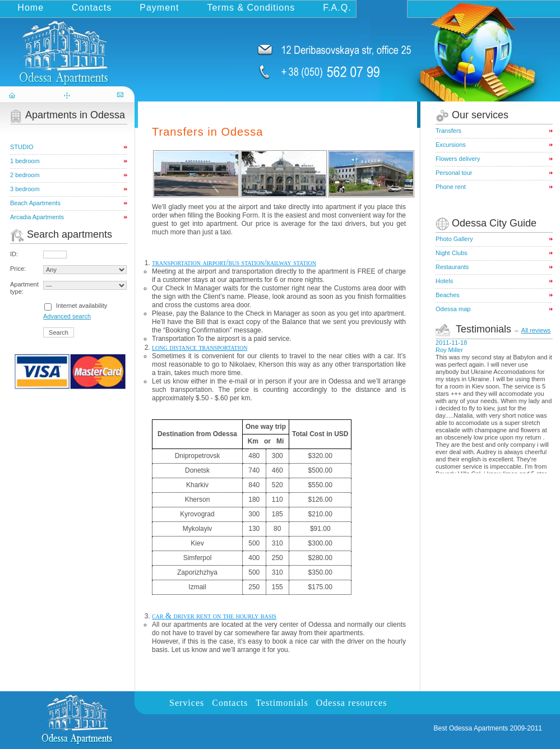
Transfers (448, 131)
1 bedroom (25, 161)
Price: (18, 269)
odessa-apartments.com (68, 47)
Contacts (92, 8)
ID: (14, 254)
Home (31, 8)
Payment (159, 8)
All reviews (536, 330)
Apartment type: (24, 288)
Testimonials (282, 703)
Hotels (444, 281)
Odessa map (453, 309)
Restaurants (452, 267)
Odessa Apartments (478, 728)
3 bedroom (25, 189)
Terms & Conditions (251, 8)
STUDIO (22, 147)
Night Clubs (452, 253)
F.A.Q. (337, 8)
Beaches (448, 295)
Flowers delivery (458, 159)
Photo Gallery (454, 239)
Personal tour (454, 173)
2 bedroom (25, 175)
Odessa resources (352, 703)
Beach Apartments (35, 203)
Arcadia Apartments (37, 217)
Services (187, 703)
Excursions (451, 145)
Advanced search (67, 316)
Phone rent (451, 187)
